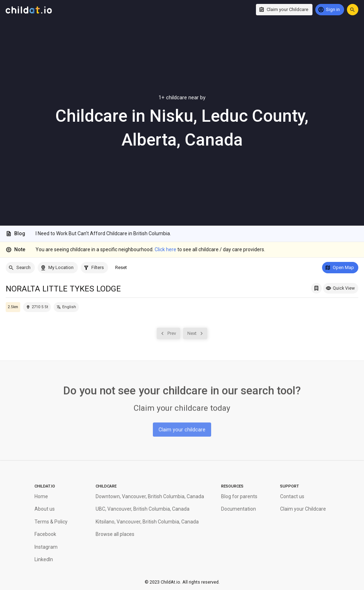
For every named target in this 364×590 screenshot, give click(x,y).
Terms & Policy (51, 522)
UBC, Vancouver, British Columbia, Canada (143, 509)
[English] (66, 307)
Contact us (292, 496)
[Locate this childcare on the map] (37, 307)
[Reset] (121, 268)
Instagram (46, 547)
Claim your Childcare (303, 509)
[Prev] (168, 333)
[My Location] (58, 268)
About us (45, 509)
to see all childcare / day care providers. (210, 249)
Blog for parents (239, 496)
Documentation (239, 509)
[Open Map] (340, 268)
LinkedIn (44, 559)
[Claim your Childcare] (284, 10)
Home (41, 496)
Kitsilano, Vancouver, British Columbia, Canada (147, 522)
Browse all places (115, 534)
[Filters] (94, 268)
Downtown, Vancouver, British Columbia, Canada (150, 496)
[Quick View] (341, 288)
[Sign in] (330, 10)
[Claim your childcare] (182, 429)
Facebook (45, 534)
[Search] (20, 268)
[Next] (195, 333)
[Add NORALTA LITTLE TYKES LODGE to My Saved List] (316, 288)
